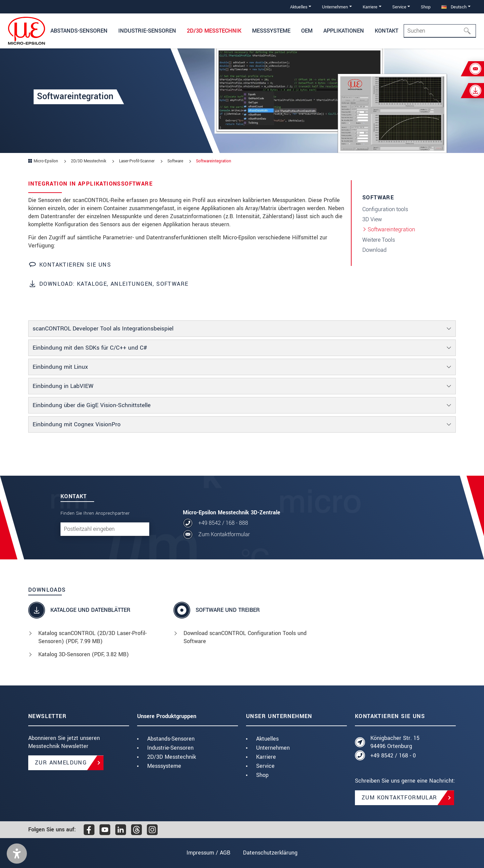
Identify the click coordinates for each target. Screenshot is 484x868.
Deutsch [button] (454, 7)
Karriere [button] (370, 7)
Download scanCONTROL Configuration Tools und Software (245, 637)
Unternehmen (273, 748)
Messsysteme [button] (271, 31)
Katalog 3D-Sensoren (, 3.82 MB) (84, 654)
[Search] (440, 31)
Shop (426, 7)
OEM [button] (307, 31)
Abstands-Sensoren (171, 739)
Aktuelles (267, 739)
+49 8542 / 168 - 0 (393, 756)
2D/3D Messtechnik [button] (214, 31)
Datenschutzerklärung (270, 853)
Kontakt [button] (387, 31)
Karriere (266, 757)
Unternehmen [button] (335, 7)
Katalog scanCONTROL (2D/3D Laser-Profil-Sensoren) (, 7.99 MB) (92, 637)
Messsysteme (164, 766)
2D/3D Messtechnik (172, 757)
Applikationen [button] (344, 31)
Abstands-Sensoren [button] (79, 31)
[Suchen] (469, 31)
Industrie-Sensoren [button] (147, 31)
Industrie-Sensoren (170, 748)
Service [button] (399, 7)
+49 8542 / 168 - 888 (223, 523)
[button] (17, 854)
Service (265, 766)
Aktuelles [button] (299, 7)
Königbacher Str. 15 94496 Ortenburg (395, 742)
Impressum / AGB (208, 853)
